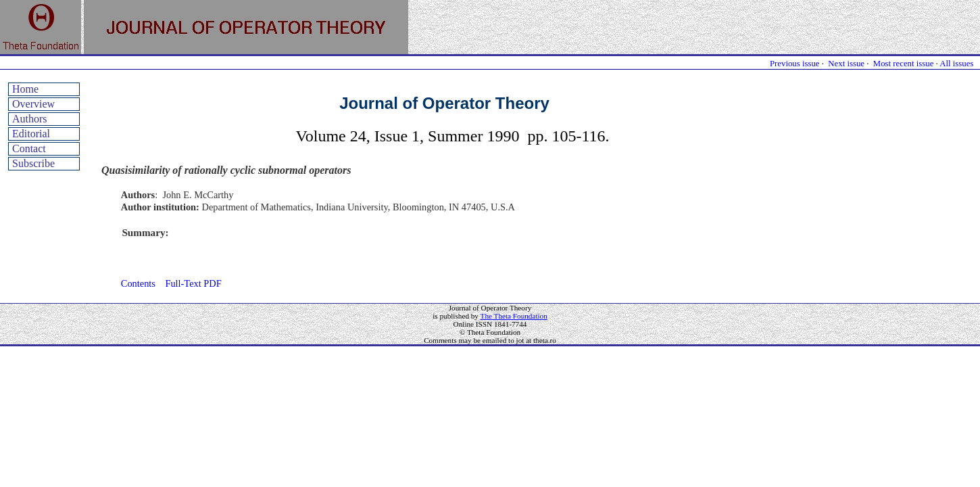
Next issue (846, 64)
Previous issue (795, 64)
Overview (33, 104)
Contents (138, 283)
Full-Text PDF (193, 283)
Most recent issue (904, 64)
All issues (956, 64)
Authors (30, 119)
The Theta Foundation (514, 316)
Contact (29, 148)
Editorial (31, 134)
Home (25, 89)
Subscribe (33, 163)
